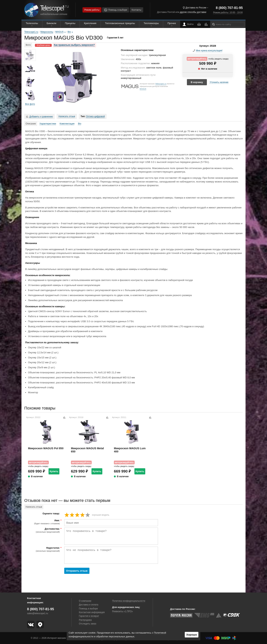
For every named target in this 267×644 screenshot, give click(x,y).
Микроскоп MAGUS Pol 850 (46, 448)
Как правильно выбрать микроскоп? (74, 45)
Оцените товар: (51, 514)
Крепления (90, 23)
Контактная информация (92, 612)
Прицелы (70, 23)
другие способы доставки (193, 12)
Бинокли (52, 23)
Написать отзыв (67, 116)
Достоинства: (42, 530)
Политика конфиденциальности (129, 601)
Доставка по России (196, 8)
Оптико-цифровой (96, 116)
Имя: (42, 522)
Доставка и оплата (89, 605)
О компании (85, 601)
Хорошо (191, 635)
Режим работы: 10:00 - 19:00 (228, 12)
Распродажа (85, 620)
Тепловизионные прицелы (120, 23)
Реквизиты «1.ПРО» (122, 611)
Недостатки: (42, 549)
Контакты (136, 10)
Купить (54, 471)
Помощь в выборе (116, 10)
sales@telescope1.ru (38, 613)
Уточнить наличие (219, 82)
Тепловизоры (151, 23)
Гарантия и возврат (89, 616)
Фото (28, 45)
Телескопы (32, 23)
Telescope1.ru (161, 84)
